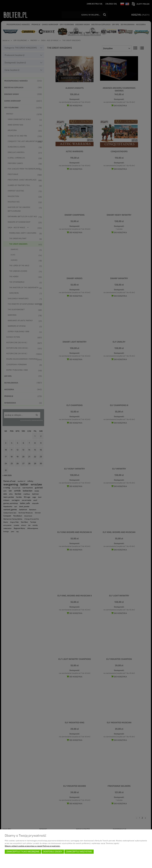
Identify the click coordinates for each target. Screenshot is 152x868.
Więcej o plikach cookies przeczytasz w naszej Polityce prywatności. (33, 846)
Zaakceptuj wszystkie (79, 852)
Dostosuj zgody (53, 852)
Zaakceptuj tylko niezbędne (23, 852)
